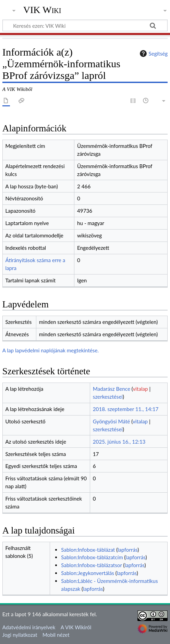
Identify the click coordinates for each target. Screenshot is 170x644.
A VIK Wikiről (76, 627)
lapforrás (127, 550)
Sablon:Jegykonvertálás (88, 573)
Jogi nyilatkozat (20, 635)
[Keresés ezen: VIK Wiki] (85, 25)
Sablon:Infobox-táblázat (88, 550)
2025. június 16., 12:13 (119, 442)
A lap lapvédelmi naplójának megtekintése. (51, 350)
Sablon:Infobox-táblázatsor (91, 565)
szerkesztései (108, 397)
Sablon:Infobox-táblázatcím (92, 557)
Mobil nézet (56, 635)
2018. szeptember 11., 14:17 (126, 409)
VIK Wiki (42, 10)
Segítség (153, 54)
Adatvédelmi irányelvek (29, 627)
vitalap (141, 389)
